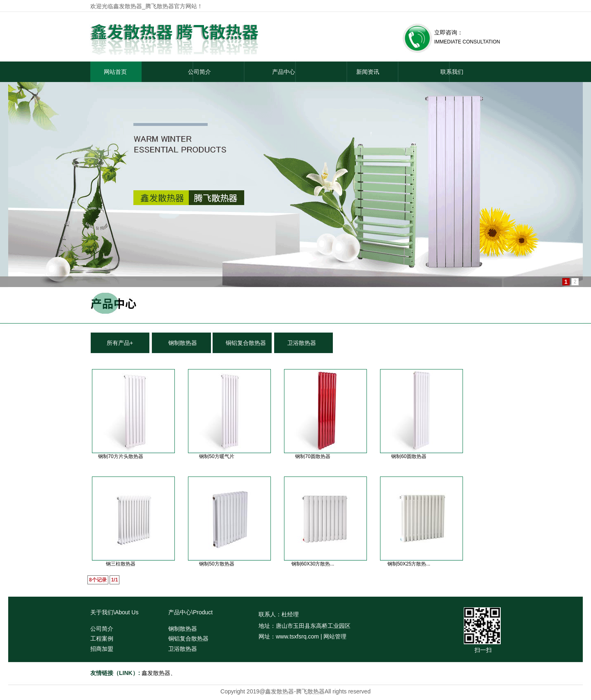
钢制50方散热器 (216, 564)
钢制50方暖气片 (216, 456)
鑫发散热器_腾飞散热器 (144, 6)
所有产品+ (120, 343)
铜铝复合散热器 (246, 343)
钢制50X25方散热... (409, 564)
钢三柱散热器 (121, 564)
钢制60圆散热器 (409, 456)
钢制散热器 (183, 343)
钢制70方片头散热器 (120, 456)
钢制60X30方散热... (313, 564)
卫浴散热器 (302, 343)
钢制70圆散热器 (313, 456)
